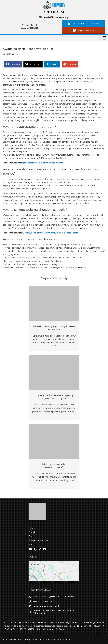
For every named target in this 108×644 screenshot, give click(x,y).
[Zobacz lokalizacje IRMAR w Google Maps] (54, 572)
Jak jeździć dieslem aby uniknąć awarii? (43, 163)
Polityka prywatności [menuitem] (39, 540)
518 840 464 (56, 12)
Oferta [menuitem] (32, 528)
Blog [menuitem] (31, 536)
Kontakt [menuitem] (33, 544)
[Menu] (104, 38)
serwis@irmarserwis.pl (56, 17)
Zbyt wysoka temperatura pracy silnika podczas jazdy (51, 233)
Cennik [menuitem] (32, 532)
